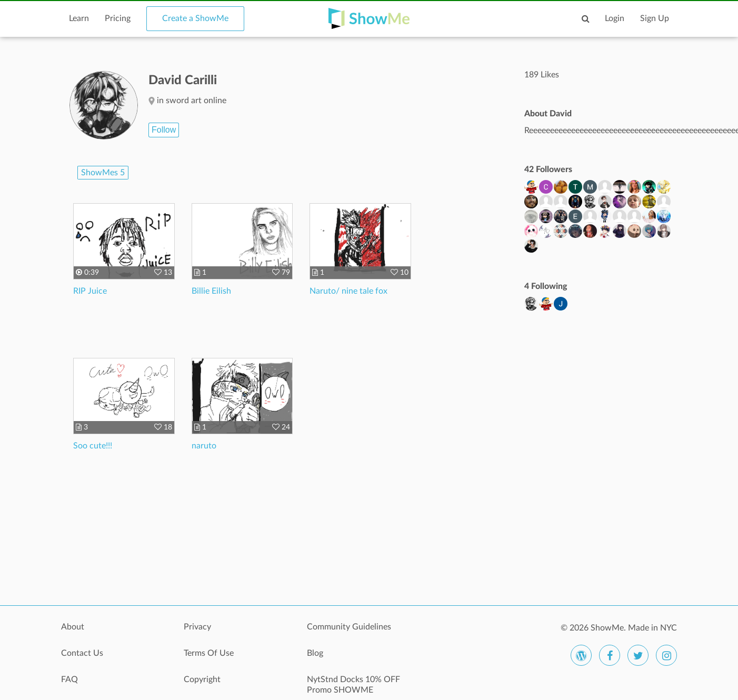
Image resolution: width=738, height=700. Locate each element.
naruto (204, 446)
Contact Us (82, 653)
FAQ (69, 679)
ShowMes (103, 173)
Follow (164, 130)
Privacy (197, 627)
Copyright (202, 679)
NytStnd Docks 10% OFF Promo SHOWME (353, 685)
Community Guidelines (349, 627)
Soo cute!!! (93, 446)
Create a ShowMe (195, 18)
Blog (315, 653)
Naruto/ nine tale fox (348, 291)
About (73, 627)
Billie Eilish (211, 291)
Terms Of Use (209, 653)
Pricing (118, 18)
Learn (79, 18)
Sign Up (655, 18)
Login (615, 18)
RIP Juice (90, 291)
